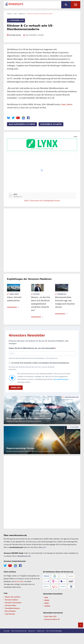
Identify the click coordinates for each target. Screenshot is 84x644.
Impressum (32, 631)
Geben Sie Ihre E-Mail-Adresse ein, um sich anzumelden (32, 348)
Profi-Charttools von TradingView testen (42, 201)
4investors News (11, 605)
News (69, 105)
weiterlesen (12, 307)
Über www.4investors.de (19, 631)
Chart (63, 105)
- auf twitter (40, 35)
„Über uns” (42, 547)
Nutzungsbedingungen (61, 379)
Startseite (7, 631)
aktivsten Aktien (19, 581)
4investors (9, 14)
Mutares (37, 294)
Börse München (10, 611)
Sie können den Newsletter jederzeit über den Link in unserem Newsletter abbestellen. (32, 368)
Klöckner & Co (22, 14)
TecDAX (47, 606)
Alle (76, 5)
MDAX (47, 600)
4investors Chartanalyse (13, 602)
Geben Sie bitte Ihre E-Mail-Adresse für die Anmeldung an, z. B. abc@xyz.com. (33, 358)
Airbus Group (14, 294)
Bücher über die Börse (13, 597)
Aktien (15, 14)
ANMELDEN (16, 388)
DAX (46, 597)
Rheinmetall (62, 294)
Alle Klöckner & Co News (22, 124)
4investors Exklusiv (12, 600)
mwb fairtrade (10, 614)
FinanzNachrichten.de (12, 608)
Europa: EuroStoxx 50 (52, 619)
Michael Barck (33, 35)
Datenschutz (41, 631)
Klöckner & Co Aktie (51, 124)
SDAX (47, 603)
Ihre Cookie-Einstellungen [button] (54, 631)
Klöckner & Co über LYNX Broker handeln (42, 145)
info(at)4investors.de (24, 556)
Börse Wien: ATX (50, 616)
